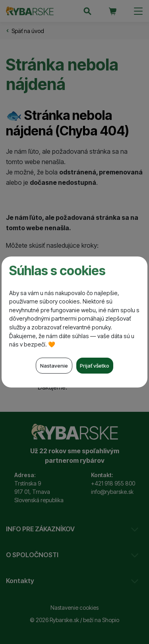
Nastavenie (54, 366)
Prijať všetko (95, 366)
